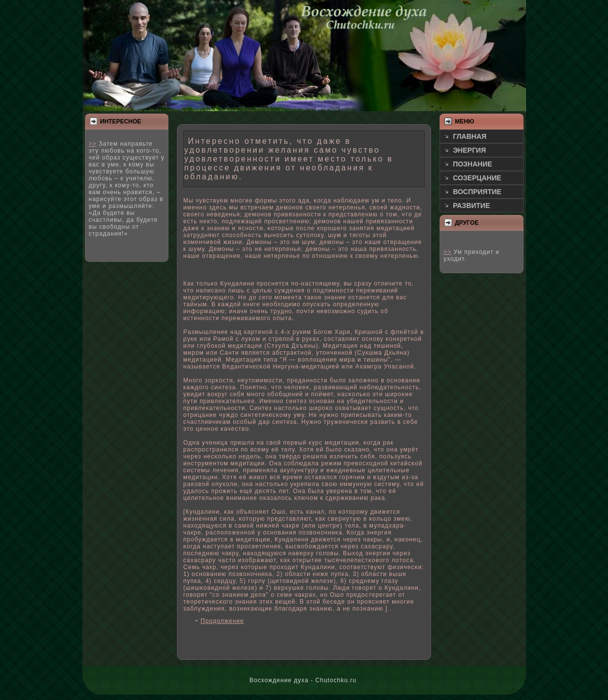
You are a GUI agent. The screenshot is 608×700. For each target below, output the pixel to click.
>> (93, 144)
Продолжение (222, 621)
